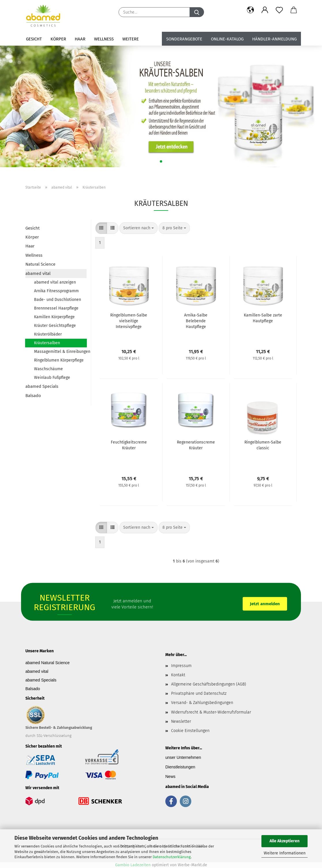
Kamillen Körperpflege (54, 317)
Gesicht (34, 39)
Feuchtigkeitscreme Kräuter (129, 445)
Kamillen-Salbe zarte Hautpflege (263, 318)
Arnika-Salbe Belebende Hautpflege (196, 321)
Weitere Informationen (285, 853)
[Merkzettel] (279, 10)
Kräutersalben (47, 343)
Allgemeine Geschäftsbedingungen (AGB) (209, 684)
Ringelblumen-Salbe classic (263, 445)
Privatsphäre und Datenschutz (199, 693)
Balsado (33, 396)
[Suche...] (197, 12)
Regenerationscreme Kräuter (196, 445)
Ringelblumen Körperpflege (59, 360)
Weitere (131, 39)
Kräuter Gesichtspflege (55, 326)
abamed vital (38, 273)
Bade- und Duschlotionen (58, 300)
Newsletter (181, 721)
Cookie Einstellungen (190, 731)
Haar (80, 39)
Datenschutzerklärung (172, 857)
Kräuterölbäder (48, 334)
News (170, 776)
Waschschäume (48, 369)
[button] (250, 10)
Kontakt (178, 675)
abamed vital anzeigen (55, 282)
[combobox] (138, 228)
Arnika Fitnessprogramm (56, 291)
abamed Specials (42, 386)
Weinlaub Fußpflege (52, 378)
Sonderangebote (184, 39)
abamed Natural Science (47, 663)
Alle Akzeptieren (284, 841)
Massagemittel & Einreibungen (60, 352)
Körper (58, 39)
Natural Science (40, 264)
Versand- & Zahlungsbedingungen (202, 703)
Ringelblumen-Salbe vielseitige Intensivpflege (129, 321)
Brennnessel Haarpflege (56, 308)
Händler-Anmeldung (274, 39)
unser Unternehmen (183, 757)
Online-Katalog (227, 39)
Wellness (104, 39)
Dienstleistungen (180, 767)
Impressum (181, 666)
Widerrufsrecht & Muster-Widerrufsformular (211, 712)
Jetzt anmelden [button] (265, 603)
